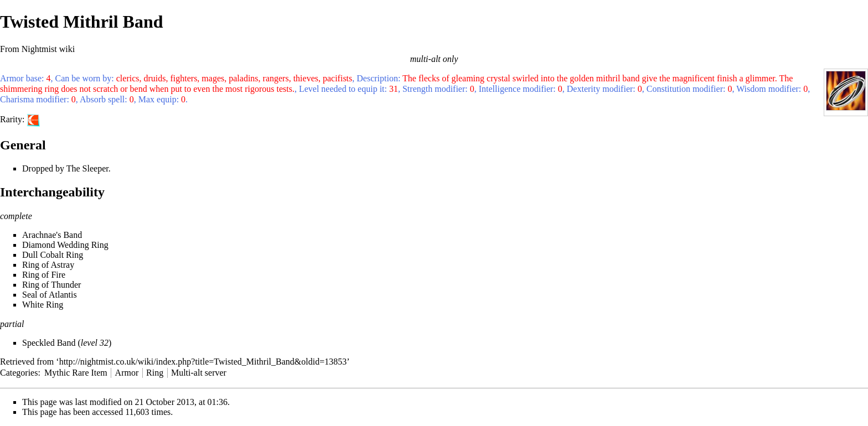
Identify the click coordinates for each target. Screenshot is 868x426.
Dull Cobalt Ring (53, 255)
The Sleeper (87, 168)
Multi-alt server (199, 373)
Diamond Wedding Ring (65, 245)
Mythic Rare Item (76, 373)
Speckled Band (49, 343)
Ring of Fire (44, 275)
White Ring (43, 305)
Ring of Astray (48, 265)
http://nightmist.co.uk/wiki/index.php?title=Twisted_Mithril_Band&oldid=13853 (203, 362)
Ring (155, 373)
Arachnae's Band (52, 235)
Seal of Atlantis (50, 295)
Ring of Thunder (51, 285)
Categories (19, 373)
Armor (127, 373)
